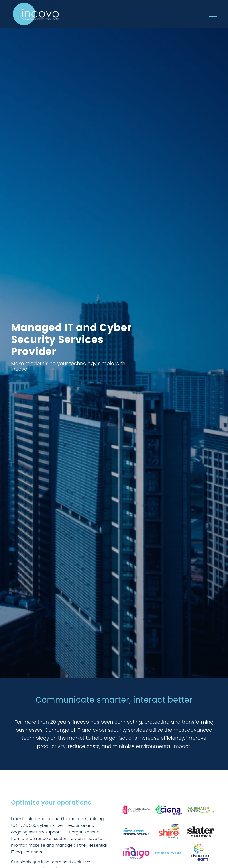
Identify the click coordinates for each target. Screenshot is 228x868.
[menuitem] (212, 14)
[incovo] (36, 14)
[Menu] (212, 14)
